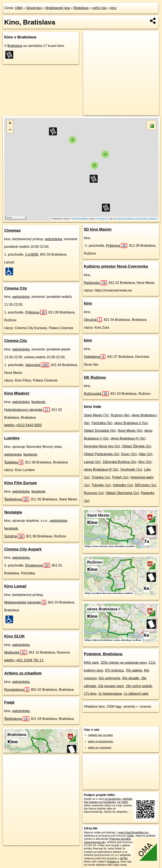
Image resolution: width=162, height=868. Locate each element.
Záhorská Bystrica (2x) (119, 462)
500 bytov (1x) (145, 485)
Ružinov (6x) (120, 415)
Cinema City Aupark (23, 549)
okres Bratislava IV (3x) (128, 438)
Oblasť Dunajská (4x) (100, 431)
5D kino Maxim (98, 229)
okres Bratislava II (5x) (131, 423)
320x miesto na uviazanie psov (124, 663)
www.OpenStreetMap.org (133, 832)
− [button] (10, 130)
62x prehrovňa (109, 678)
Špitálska (14, 462)
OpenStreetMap (80, 219)
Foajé (9, 702)
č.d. (32, 254)
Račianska (95, 283)
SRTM (124, 858)
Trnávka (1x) (101, 477)
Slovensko (34, 8)
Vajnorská (37, 365)
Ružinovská (96, 394)
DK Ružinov (95, 377)
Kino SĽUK (15, 636)
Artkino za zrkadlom (23, 673)
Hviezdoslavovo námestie (27, 410)
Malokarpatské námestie (25, 602)
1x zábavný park (136, 694)
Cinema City (16, 288)
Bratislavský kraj (58, 8)
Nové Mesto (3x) (130, 431)
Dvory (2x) (129, 454)
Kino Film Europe (21, 483)
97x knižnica (114, 670)
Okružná (93, 320)
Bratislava (81, 8)
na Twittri (123, 802)
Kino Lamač (15, 586)
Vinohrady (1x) (131, 469)
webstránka (53, 239)
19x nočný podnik (139, 686)
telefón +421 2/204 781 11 (24, 660)
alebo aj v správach (100, 747)
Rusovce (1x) (94, 493)
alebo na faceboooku (101, 741)
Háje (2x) (145, 454)
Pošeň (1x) (120, 477)
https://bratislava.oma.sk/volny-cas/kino (137, 219)
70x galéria (134, 670)
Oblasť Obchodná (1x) (122, 493)
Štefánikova (17, 499)
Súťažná (14, 536)
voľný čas (99, 8)
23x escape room (111, 686)
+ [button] (10, 124)
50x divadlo (131, 678)
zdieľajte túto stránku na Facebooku (108, 800)
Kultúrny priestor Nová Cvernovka (116, 266)
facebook (38, 402)
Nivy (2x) (145, 462)
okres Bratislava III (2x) (101, 469)
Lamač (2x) (92, 462)
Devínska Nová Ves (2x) (102, 446)
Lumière (12, 438)
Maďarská (16, 652)
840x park (91, 663)
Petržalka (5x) (102, 423)
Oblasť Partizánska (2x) (102, 454)
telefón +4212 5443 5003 (23, 425)
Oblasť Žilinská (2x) (136, 446)
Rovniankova (17, 690)
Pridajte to (113, 862)
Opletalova (95, 357)
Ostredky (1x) (123, 485)
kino (113, 8)
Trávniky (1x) (101, 485)
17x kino (90, 694)
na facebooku (113, 799)
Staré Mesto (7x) (96, 415)
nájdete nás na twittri (101, 735)
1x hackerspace (110, 694)
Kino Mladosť (17, 393)
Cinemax (12, 230)
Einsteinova (38, 565)
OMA (19, 8)
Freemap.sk (102, 219)
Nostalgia (13, 512)
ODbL (130, 836)
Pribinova (36, 312)
